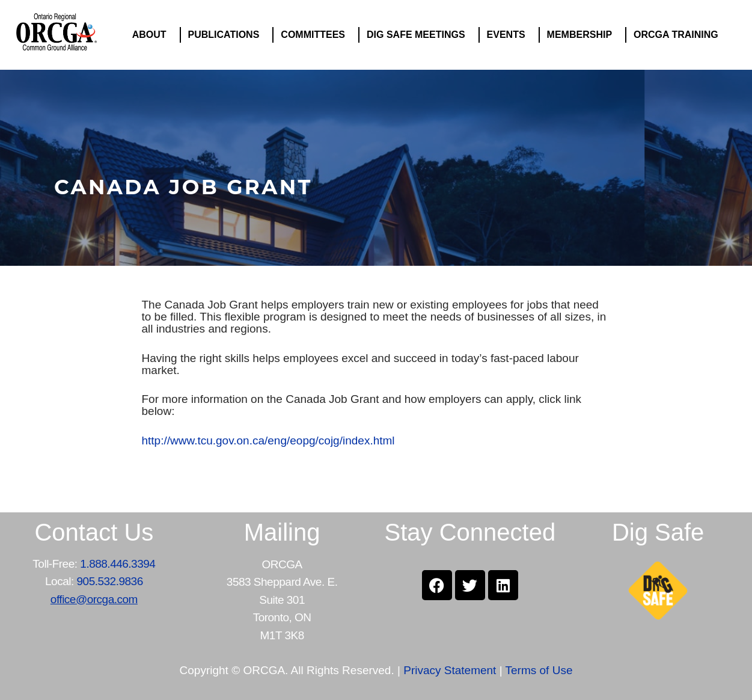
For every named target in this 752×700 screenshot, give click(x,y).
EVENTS (509, 35)
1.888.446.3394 (118, 564)
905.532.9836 (110, 581)
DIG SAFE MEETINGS (419, 35)
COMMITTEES (316, 35)
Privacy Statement (450, 670)
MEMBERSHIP (582, 35)
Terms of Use (539, 670)
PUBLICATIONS (227, 35)
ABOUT (152, 35)
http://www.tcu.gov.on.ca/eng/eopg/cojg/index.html (268, 441)
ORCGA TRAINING (679, 35)
